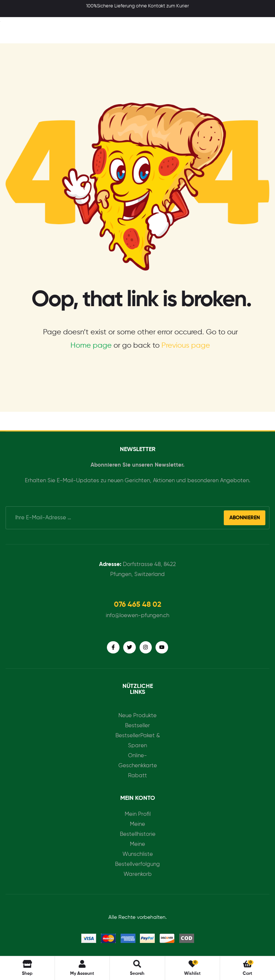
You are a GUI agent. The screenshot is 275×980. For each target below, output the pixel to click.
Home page (91, 346)
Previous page (186, 346)
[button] (138, 605)
